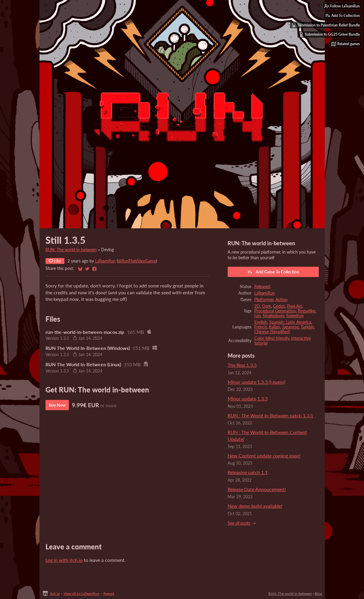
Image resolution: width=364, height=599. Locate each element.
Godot (279, 306)
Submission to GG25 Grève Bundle (329, 34)
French (261, 327)
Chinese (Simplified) (272, 332)
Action (282, 300)
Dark (267, 306)
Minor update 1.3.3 (248, 398)
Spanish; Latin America (290, 322)
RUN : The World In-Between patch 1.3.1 (270, 415)
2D (257, 306)
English (261, 322)
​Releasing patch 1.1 (248, 472)
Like (55, 261)
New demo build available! (255, 506)
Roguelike (307, 311)
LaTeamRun (105, 261)
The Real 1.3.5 (242, 365)
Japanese (290, 327)
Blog (318, 594)
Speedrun (295, 316)
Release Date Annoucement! (257, 489)
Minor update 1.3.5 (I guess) (256, 382)
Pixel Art (294, 306)
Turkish (307, 327)
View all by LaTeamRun (82, 594)
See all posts (239, 523)
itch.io (55, 594)
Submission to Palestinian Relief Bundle (326, 25)
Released (262, 287)
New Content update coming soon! (264, 456)
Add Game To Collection (273, 272)
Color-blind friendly (272, 338)
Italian (274, 327)
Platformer (264, 300)
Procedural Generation (275, 311)
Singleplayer (273, 316)
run (257, 316)
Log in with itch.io (64, 560)
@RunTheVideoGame (137, 261)
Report (109, 594)
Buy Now (57, 405)
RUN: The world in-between (71, 250)
